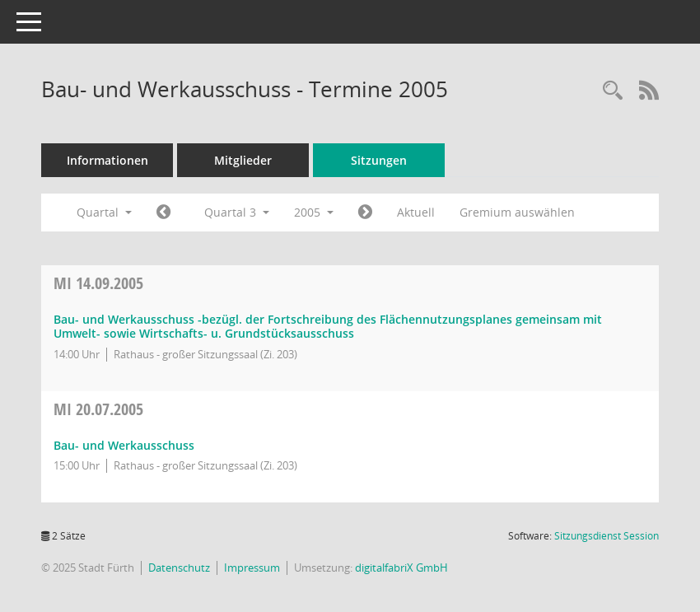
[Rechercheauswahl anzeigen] (613, 91)
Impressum (252, 568)
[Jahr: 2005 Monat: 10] (365, 213)
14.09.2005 (98, 283)
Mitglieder (243, 160)
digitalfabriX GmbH (401, 568)
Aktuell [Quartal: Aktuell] (416, 212)
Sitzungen (379, 160)
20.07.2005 (98, 409)
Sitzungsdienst (607, 536)
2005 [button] (314, 212)
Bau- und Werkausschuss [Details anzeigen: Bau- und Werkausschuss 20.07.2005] (124, 445)
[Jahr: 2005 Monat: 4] (163, 213)
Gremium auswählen (517, 212)
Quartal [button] (104, 212)
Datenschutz (179, 568)
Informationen (107, 160)
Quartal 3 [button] (237, 212)
